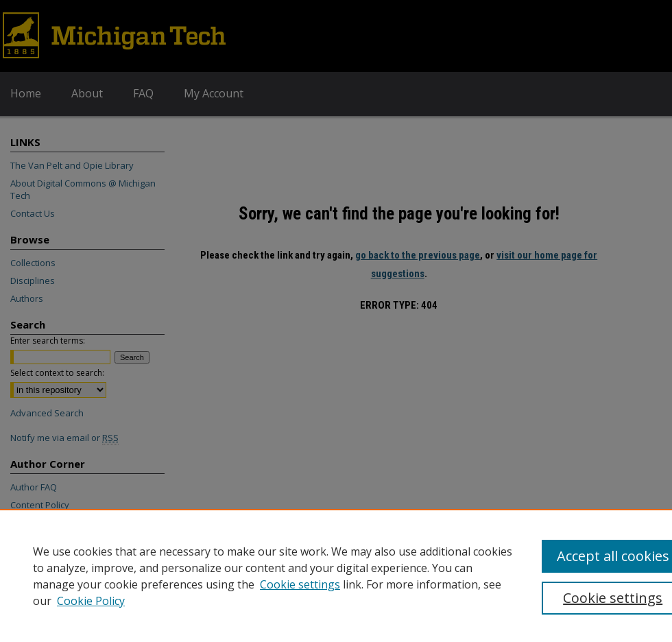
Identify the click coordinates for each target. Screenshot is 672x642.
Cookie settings (300, 584)
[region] (336, 575)
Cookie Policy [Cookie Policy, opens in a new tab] (91, 601)
